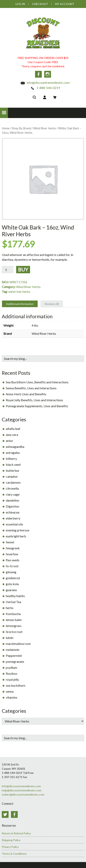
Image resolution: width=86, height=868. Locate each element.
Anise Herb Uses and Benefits (26, 394)
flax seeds (13, 560)
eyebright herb (16, 536)
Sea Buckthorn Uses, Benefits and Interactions (37, 382)
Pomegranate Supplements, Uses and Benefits (37, 406)
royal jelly (12, 679)
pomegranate (15, 661)
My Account (65, 4)
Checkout (40, 4)
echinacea (13, 512)
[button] (4, 113)
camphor (12, 476)
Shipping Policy (11, 840)
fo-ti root (12, 566)
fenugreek (13, 548)
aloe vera (12, 435)
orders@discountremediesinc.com (23, 794)
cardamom (13, 482)
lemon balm (14, 620)
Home (6, 128)
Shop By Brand (21, 128)
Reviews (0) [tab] (52, 304)
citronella (12, 488)
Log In (20, 4)
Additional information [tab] (20, 304)
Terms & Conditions (14, 854)
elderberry (13, 518)
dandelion (12, 500)
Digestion (12, 506)
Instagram (48, 74)
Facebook (38, 74)
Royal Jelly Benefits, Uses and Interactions (34, 400)
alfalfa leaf (13, 429)
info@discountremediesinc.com (45, 83)
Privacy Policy (10, 847)
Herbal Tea (13, 602)
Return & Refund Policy (16, 833)
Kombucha (13, 614)
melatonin (13, 650)
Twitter (5, 814)
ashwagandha (15, 447)
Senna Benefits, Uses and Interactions (31, 388)
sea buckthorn (16, 685)
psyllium (11, 667)
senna (10, 691)
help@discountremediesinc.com (22, 790)
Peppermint (14, 656)
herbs (10, 608)
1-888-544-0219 (45, 88)
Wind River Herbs (45, 128)
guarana (11, 590)
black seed (13, 464)
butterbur (13, 470)
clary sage (13, 494)
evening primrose (18, 530)
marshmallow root (18, 644)
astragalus (13, 453)
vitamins (12, 697)
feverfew (12, 554)
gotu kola (12, 584)
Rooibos (12, 673)
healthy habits (15, 596)
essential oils (14, 524)
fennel (10, 542)
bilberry (11, 458)
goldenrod (13, 578)
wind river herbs (19, 291)
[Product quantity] (8, 269)
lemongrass (14, 626)
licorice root (14, 632)
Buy (23, 269)
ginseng (11, 572)
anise (9, 441)
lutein (10, 638)
